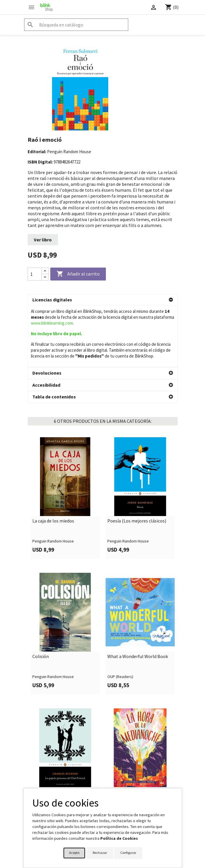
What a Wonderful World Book (138, 595)
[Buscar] (76, 25)
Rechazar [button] (100, 853)
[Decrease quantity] (45, 277)
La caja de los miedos (53, 460)
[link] (65, 436)
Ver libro (43, 240)
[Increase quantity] (45, 271)
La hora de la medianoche (133, 731)
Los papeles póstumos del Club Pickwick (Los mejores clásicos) (64, 733)
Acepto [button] (74, 853)
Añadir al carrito (78, 274)
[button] (103, 300)
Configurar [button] (128, 853)
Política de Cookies (119, 838)
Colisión (41, 595)
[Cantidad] (35, 274)
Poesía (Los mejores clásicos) (137, 460)
